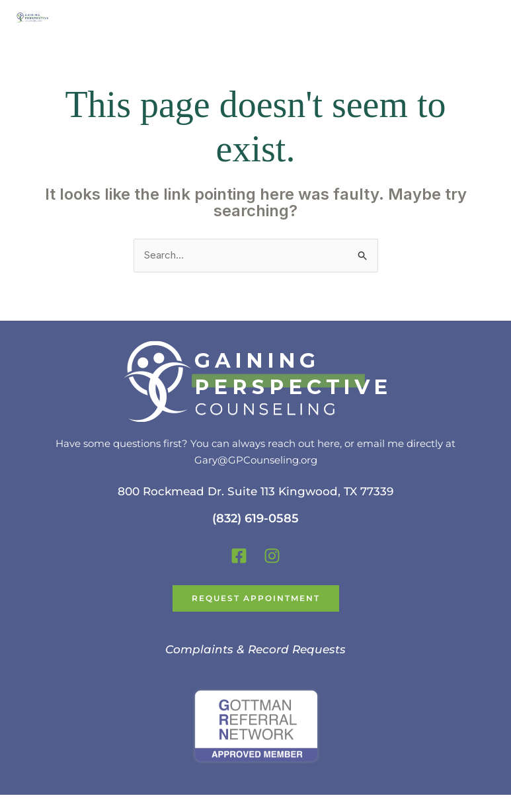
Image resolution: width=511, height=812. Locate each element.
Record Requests (297, 649)
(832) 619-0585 (255, 518)
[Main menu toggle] (484, 18)
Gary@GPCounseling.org (256, 460)
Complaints (199, 649)
